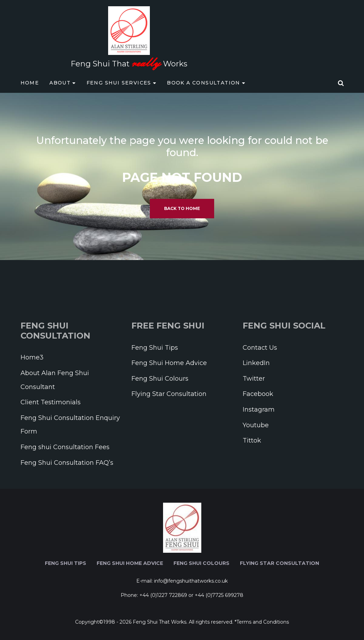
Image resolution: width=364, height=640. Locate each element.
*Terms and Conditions (262, 622)
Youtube (256, 425)
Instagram (259, 410)
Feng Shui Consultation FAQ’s (67, 463)
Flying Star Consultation (169, 394)
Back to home (182, 208)
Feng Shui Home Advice (169, 363)
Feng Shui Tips (155, 348)
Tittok (252, 440)
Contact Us (260, 348)
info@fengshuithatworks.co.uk (191, 581)
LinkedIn (256, 363)
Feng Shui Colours (160, 379)
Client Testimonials (51, 402)
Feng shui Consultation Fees (65, 447)
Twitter (254, 379)
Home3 (32, 357)
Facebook (258, 394)
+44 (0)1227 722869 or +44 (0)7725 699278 (191, 595)
